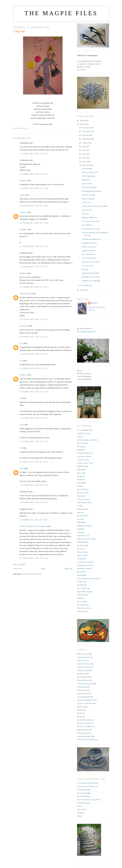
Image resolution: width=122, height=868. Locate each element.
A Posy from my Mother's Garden (95, 206)
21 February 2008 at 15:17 (34, 368)
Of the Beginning (88, 176)
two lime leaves (83, 605)
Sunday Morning (83, 803)
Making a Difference (90, 217)
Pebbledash (81, 522)
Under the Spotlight (89, 187)
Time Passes (82, 809)
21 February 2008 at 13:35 (34, 246)
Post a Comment (19, 564)
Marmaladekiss (83, 509)
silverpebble (82, 559)
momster (80, 512)
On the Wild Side (84, 720)
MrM (79, 713)
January (85, 285)
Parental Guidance (84, 723)
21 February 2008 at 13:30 (34, 223)
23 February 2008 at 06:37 (34, 520)
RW (21, 360)
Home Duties (82, 690)
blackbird (23, 273)
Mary (22, 468)
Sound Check (87, 184)
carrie (22, 425)
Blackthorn (86, 180)
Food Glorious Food (85, 684)
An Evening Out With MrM (88, 783)
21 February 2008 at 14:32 (34, 337)
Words (80, 816)
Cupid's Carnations (89, 250)
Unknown (23, 212)
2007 (82, 290)
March (85, 162)
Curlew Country (26, 294)
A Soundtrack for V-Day (91, 229)
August (85, 143)
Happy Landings (88, 199)
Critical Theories (83, 664)
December (86, 128)
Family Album (83, 670)
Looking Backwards (89, 243)
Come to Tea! (87, 210)
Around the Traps (84, 433)
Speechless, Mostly (84, 568)
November (86, 131)
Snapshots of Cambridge (91, 281)
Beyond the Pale (83, 657)
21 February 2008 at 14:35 (34, 354)
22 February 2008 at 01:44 (34, 485)
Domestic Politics (84, 667)
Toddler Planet (83, 595)
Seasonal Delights (84, 736)
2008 (82, 124)
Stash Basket (82, 575)
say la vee (81, 549)
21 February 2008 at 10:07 (34, 154)
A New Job (19, 31)
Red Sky (85, 269)
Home (43, 569)
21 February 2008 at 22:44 (34, 462)
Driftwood (81, 479)
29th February (87, 168)
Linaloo (80, 506)
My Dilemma (87, 225)
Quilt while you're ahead (86, 539)
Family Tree (82, 674)
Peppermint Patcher (84, 526)
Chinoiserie (81, 660)
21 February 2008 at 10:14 (34, 174)
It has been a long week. (91, 221)
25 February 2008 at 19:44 (34, 558)
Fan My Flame (83, 489)
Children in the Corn (85, 453)
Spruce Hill (81, 572)
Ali (21, 398)
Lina (21, 343)
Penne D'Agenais (84, 796)
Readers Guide (83, 545)
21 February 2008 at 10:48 (34, 188)
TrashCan (81, 598)
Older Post (69, 569)
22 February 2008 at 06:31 (34, 502)
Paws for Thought (88, 195)
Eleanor (80, 486)
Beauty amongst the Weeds (87, 440)
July (84, 146)
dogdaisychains (83, 466)
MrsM (79, 716)
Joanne (22, 195)
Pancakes (85, 214)
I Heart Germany (83, 499)
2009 (82, 120)
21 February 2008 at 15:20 (34, 392)
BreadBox (23, 229)
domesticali (81, 470)
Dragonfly (81, 476)
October (85, 135)
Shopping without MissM (91, 191)
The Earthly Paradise (85, 592)
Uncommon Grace (84, 608)
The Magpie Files (61, 13)
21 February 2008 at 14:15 (34, 287)
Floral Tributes (83, 680)
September (86, 139)
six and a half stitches (85, 562)
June (84, 150)
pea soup (80, 519)
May (84, 154)
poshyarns (81, 532)
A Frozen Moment (89, 258)
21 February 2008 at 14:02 (34, 267)
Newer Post (17, 569)
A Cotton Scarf (87, 266)
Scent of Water (83, 552)
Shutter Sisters (83, 555)
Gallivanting (82, 687)
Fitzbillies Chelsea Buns (91, 277)
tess (21, 448)
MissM (80, 710)
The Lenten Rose (88, 254)
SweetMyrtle (82, 585)
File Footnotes (83, 677)
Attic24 (80, 437)
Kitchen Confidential (85, 700)
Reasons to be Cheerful (91, 262)
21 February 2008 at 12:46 (34, 206)
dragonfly (23, 180)
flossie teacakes (83, 493)
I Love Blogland (83, 697)
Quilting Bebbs (83, 542)
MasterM (81, 707)
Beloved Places (83, 654)
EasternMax (82, 483)
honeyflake (81, 496)
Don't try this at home (90, 172)
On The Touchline (84, 790)
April (84, 158)
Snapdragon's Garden (85, 565)
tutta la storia (82, 601)
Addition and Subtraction (91, 239)
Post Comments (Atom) (32, 574)
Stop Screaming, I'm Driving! (88, 578)
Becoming (81, 447)
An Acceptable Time (85, 430)
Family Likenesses (89, 247)
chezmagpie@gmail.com (86, 331)
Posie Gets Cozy (83, 536)
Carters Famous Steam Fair (87, 786)
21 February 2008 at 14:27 (34, 319)
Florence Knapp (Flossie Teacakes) (33, 526)
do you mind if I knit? (85, 463)
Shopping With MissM (90, 273)
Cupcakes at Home (84, 456)
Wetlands (81, 813)
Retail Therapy (83, 730)
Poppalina (81, 529)
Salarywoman (82, 733)
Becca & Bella (83, 443)
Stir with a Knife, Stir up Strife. (89, 800)
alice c (94, 303)
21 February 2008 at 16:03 (34, 418)
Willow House (83, 611)
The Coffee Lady (84, 588)
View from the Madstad (86, 740)
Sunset (80, 806)
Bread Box (81, 450)
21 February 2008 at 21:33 (34, 441)
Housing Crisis (83, 693)
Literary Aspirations (85, 703)
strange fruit (82, 582)
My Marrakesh (83, 516)
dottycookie (24, 326)
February (86, 165)
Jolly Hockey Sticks (85, 502)
